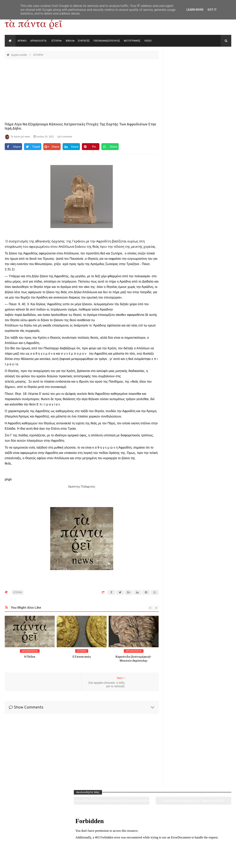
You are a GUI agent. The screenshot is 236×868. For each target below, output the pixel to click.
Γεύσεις (164, 843)
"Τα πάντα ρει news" (44, 862)
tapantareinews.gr (220, 862)
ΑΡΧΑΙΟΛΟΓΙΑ (38, 41)
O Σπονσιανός (82, 657)
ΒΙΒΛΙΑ (70, 41)
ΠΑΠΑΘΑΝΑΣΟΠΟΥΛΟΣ (107, 41)
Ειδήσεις (210, 843)
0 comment (65, 137)
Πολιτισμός (118, 843)
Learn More (195, 10)
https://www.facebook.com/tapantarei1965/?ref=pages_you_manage (216, 65)
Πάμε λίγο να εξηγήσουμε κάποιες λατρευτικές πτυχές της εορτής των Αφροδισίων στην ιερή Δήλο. (80, 126)
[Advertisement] (82, 91)
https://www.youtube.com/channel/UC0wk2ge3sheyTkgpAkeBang (183, 65)
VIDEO (148, 41)
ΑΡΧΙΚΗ (22, 41)
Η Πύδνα (30, 657)
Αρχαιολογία (26, 843)
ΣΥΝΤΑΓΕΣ (84, 41)
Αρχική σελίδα (19, 55)
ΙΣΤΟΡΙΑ (56, 41)
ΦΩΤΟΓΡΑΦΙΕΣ (132, 41)
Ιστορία (72, 843)
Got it (212, 10)
